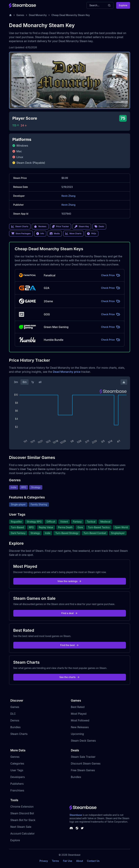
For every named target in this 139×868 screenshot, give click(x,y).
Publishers (17, 784)
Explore (123, 5)
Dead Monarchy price (67, 372)
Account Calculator (23, 834)
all (40, 382)
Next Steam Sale (21, 827)
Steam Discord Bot (22, 813)
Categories (17, 763)
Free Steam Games (83, 770)
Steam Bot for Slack (23, 820)
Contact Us (93, 861)
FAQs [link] (92, 234)
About (80, 861)
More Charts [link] (73, 234)
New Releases (80, 727)
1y (33, 382)
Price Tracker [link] (61, 227)
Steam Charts (19, 734)
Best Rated (78, 707)
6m (25, 382)
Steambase (76, 815)
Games (20, 15)
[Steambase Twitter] (82, 828)
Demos (15, 720)
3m (16, 382)
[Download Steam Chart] (124, 382)
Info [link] (40, 234)
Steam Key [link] (82, 227)
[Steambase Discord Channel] (71, 828)
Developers (18, 777)
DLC (13, 714)
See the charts (69, 677)
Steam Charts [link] (20, 227)
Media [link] (55, 234)
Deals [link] (99, 227)
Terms (55, 861)
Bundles (16, 727)
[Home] (10, 15)
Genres (15, 757)
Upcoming (77, 734)
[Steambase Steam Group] (77, 828)
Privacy (44, 861)
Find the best (69, 645)
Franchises (17, 790)
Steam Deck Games (83, 741)
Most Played (79, 714)
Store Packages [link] (21, 234)
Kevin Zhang (68, 196)
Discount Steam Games (86, 763)
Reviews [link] (40, 227)
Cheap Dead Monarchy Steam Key (71, 15)
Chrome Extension (22, 807)
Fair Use (68, 861)
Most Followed (80, 720)
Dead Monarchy (38, 15)
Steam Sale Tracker (83, 757)
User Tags (17, 770)
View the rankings (70, 581)
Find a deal (69, 613)
